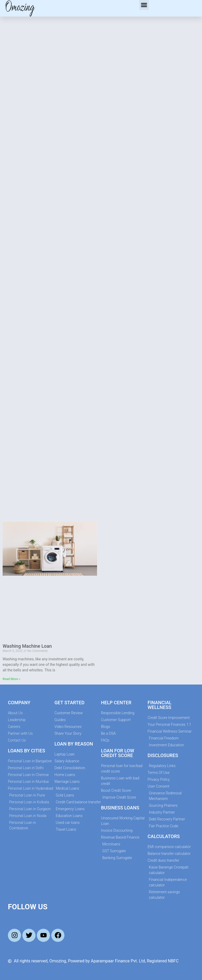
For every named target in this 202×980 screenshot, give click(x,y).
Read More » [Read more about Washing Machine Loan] (11, 679)
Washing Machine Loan (27, 646)
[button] (144, 5)
